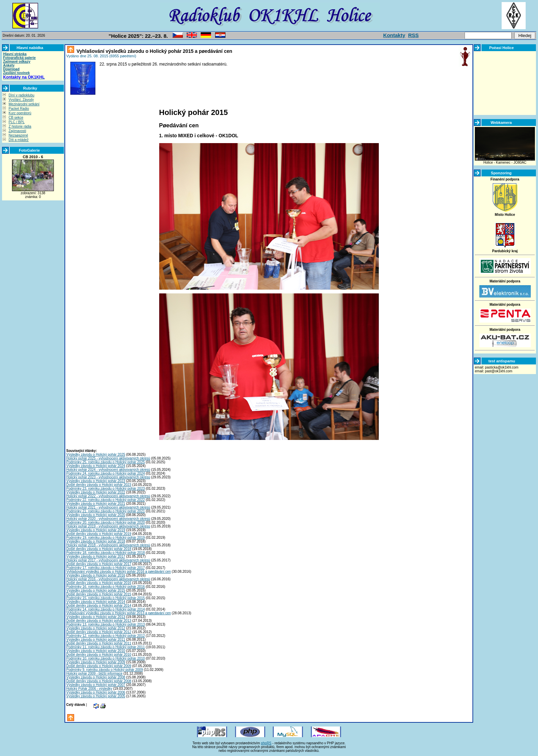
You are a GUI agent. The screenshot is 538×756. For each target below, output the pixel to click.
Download (11, 69)
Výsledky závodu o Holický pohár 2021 (96, 504)
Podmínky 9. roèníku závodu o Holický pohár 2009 (104, 670)
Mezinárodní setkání (24, 104)
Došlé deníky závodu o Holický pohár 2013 (99, 621)
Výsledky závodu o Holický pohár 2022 (96, 492)
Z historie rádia (20, 126)
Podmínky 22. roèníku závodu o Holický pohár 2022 (106, 500)
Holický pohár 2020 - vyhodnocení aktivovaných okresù (108, 519)
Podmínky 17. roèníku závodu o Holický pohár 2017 (106, 568)
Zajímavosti (17, 131)
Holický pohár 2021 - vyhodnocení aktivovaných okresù (108, 507)
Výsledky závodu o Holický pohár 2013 (96, 617)
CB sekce (16, 118)
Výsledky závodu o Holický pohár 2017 (96, 556)
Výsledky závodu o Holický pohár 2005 (96, 696)
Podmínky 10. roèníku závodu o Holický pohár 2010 (106, 658)
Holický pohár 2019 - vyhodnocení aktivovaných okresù (108, 526)
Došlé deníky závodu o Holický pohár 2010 (99, 655)
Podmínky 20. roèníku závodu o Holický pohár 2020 (106, 522)
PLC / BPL (17, 122)
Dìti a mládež (19, 140)
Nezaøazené (18, 135)
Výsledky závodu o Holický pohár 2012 (96, 628)
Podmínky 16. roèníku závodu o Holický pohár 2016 (106, 587)
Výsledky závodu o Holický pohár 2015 (96, 590)
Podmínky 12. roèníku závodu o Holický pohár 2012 (106, 636)
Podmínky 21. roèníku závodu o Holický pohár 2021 (106, 511)
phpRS (266, 743)
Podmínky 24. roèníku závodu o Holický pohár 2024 (106, 473)
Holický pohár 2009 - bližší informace (94, 673)
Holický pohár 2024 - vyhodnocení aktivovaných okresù (108, 470)
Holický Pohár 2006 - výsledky (89, 689)
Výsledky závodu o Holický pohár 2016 (96, 575)
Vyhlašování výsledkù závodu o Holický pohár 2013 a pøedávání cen (119, 613)
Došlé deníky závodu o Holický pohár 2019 (99, 534)
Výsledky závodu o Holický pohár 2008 (96, 677)
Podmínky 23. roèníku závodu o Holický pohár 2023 (106, 489)
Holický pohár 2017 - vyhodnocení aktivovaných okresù (108, 560)
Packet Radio (19, 109)
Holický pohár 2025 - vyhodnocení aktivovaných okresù (108, 458)
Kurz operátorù (20, 113)
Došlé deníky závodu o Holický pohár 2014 (99, 606)
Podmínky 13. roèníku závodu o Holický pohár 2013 (106, 624)
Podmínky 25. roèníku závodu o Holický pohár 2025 (106, 462)
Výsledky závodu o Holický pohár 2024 (96, 466)
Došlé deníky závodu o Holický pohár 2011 (99, 643)
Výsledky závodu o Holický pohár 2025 (96, 455)
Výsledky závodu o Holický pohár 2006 (96, 692)
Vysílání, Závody (21, 100)
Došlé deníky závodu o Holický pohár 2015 (99, 594)
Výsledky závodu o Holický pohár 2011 (96, 639)
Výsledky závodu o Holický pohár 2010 (96, 651)
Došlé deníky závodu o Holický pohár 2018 (99, 549)
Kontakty (394, 35)
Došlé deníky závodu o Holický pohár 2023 (99, 485)
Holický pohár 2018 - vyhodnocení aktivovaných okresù (108, 545)
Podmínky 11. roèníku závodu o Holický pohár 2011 (106, 647)
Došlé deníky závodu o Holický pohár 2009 (99, 666)
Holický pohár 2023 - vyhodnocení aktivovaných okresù (108, 477)
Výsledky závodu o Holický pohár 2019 (96, 530)
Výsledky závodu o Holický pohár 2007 (96, 685)
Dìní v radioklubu (21, 95)
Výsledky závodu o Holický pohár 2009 (96, 662)
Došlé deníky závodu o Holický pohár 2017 (99, 564)
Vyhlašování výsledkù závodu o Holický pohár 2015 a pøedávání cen (154, 51)
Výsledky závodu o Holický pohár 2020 (96, 515)
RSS (413, 35)
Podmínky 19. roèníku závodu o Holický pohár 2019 (106, 538)
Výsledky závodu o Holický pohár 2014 (96, 602)
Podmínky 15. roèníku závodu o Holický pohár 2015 (106, 598)
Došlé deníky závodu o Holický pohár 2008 (99, 681)
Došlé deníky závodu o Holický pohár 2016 (99, 583)
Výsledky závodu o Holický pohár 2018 (96, 541)
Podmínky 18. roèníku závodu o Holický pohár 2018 (106, 553)
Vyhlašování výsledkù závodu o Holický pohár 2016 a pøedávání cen (119, 572)
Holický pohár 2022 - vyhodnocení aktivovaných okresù (108, 496)
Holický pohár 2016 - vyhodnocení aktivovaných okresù (108, 579)
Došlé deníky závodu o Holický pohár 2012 (99, 632)
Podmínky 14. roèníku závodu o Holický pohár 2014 (106, 609)
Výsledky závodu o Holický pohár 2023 (96, 481)
